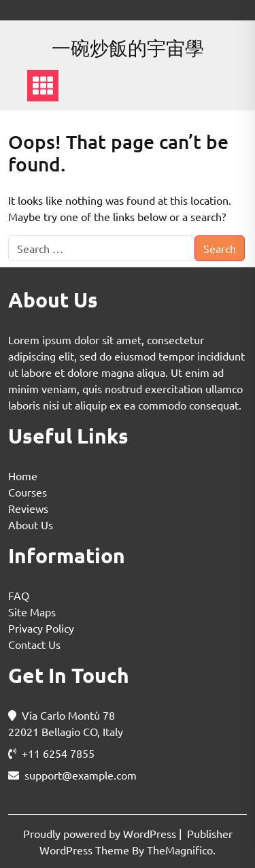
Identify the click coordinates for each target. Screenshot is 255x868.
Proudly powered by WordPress (101, 833)
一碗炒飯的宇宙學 (128, 48)
